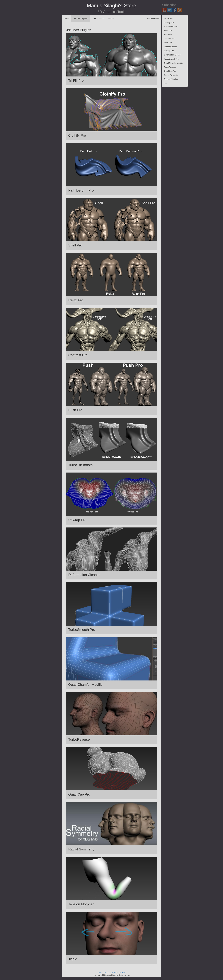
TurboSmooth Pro (171, 59)
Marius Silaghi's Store (111, 6)
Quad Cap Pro (170, 71)
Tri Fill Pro (168, 18)
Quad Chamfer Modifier (174, 63)
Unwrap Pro (169, 51)
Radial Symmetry (171, 75)
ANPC (116, 973)
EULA (106, 973)
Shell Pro (168, 31)
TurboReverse (170, 67)
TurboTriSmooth (171, 47)
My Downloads (153, 19)
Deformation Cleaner (173, 55)
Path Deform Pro (171, 26)
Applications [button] (98, 19)
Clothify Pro (169, 22)
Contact (111, 19)
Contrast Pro (169, 39)
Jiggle (167, 83)
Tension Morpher (171, 79)
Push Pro (168, 43)
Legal (111, 973)
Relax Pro (168, 35)
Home (66, 19)
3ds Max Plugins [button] (81, 19)
